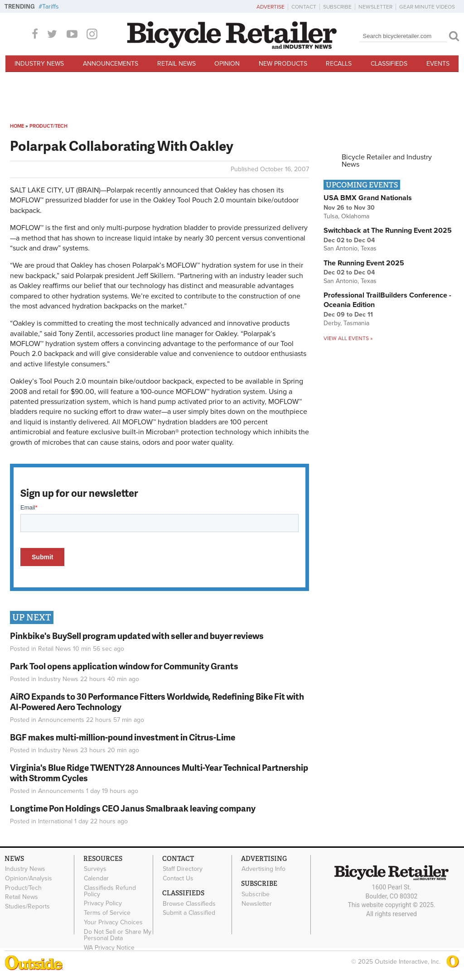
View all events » (348, 338)
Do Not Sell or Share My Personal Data (118, 935)
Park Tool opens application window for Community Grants (124, 666)
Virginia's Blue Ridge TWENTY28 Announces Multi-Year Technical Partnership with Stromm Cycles (159, 773)
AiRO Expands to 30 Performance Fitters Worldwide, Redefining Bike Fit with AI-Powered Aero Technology (157, 701)
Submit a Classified (189, 913)
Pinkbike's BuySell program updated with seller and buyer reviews (137, 636)
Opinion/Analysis (29, 878)
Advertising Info (263, 869)
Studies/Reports (27, 907)
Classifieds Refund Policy (110, 891)
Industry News (39, 64)
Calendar (96, 878)
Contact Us (178, 878)
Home (17, 126)
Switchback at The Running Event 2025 (388, 231)
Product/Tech (48, 126)
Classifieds (389, 64)
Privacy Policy (103, 903)
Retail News (176, 64)
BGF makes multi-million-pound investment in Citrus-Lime (123, 737)
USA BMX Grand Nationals (368, 198)
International (55, 821)
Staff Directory (183, 869)
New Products (283, 64)
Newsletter (375, 7)
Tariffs (51, 7)
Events (438, 64)
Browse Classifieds (189, 903)
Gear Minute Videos (427, 7)
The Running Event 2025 (364, 263)
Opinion (227, 64)
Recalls (339, 64)
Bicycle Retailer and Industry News (387, 161)
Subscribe (337, 7)
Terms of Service (107, 913)
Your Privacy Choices (113, 922)
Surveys (95, 869)
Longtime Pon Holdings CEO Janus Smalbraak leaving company (133, 808)
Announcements (111, 64)
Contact (304, 7)
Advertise (271, 7)
